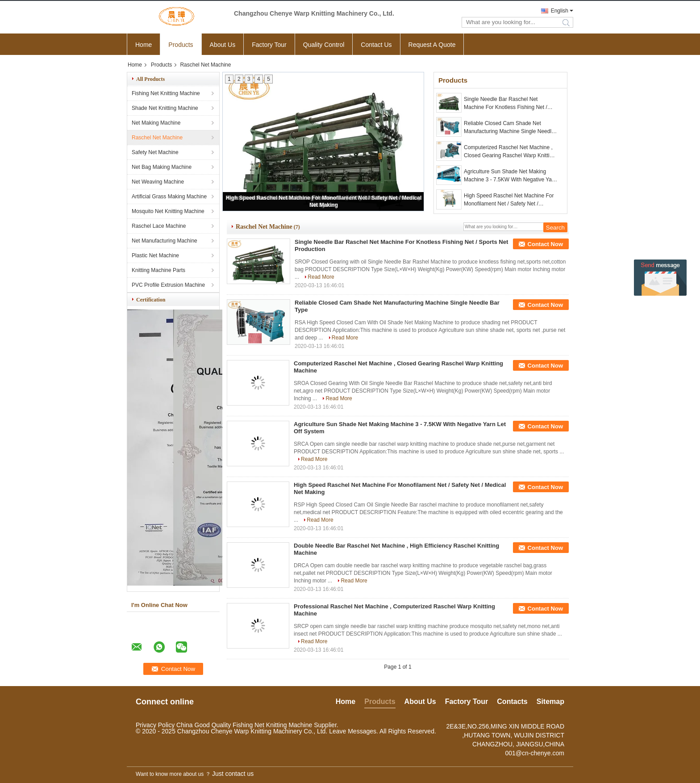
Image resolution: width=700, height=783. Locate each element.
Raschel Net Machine (157, 138)
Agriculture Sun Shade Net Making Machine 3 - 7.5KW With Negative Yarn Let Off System (510, 176)
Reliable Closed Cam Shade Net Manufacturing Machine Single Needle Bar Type (509, 128)
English (560, 11)
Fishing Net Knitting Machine (166, 93)
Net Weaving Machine (158, 182)
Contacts (512, 701)
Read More (321, 277)
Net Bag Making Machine (162, 167)
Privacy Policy (155, 725)
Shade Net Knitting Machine (165, 108)
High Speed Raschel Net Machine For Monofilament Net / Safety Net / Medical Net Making (509, 200)
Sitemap (550, 701)
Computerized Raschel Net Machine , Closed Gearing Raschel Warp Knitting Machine (510, 152)
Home (144, 45)
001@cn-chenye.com (535, 753)
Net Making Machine (156, 123)
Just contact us (233, 774)
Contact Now (545, 244)
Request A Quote (432, 45)
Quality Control (324, 45)
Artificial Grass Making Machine (169, 197)
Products (181, 45)
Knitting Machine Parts (158, 270)
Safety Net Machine (155, 152)
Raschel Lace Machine (159, 226)
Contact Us (376, 45)
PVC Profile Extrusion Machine (168, 285)
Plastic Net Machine (155, 255)
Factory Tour (269, 45)
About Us (223, 45)
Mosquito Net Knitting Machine (168, 211)
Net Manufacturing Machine (165, 241)
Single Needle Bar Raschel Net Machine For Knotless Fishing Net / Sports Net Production (506, 104)
